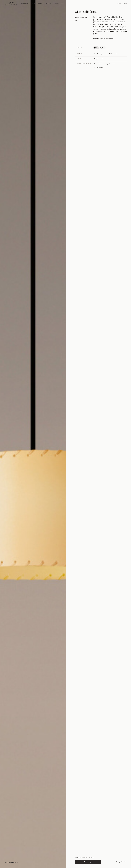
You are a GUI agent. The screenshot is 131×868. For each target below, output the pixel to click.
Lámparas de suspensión (107, 39)
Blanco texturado (99, 67)
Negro (96, 59)
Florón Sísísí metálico (84, 64)
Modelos (79, 48)
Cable (79, 59)
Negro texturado (110, 64)
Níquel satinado (99, 64)
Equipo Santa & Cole (81, 17)
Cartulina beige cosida (100, 54)
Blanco (102, 59)
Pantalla (80, 54)
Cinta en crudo (113, 54)
